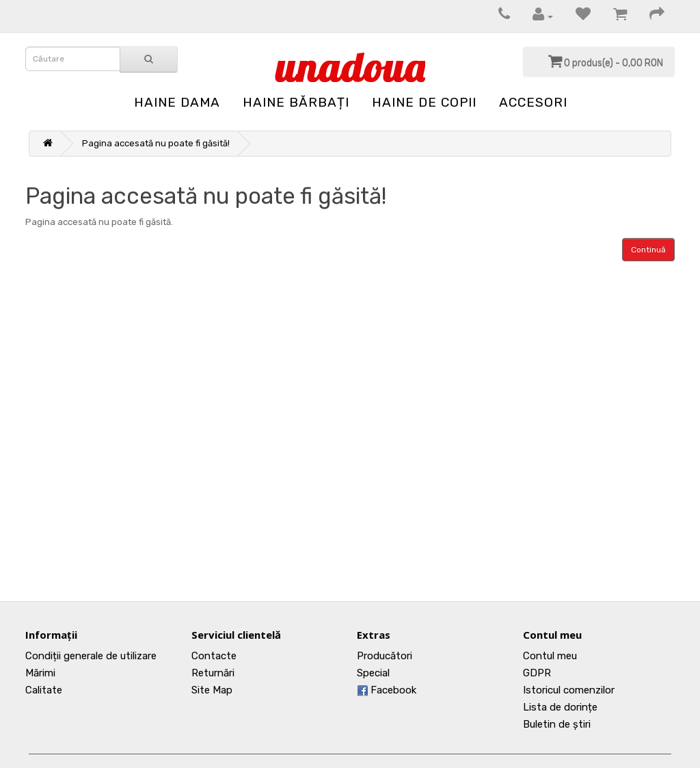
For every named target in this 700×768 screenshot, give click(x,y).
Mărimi (40, 673)
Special (373, 673)
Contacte (214, 656)
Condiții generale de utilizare (91, 656)
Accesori (533, 102)
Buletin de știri (557, 724)
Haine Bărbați (296, 102)
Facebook (387, 690)
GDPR (537, 673)
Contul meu (550, 656)
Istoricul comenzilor (569, 690)
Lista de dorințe (560, 707)
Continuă (648, 250)
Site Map (212, 690)
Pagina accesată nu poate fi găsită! (156, 143)
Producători (385, 656)
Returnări (213, 673)
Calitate (44, 690)
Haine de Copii (424, 102)
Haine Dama (177, 102)
